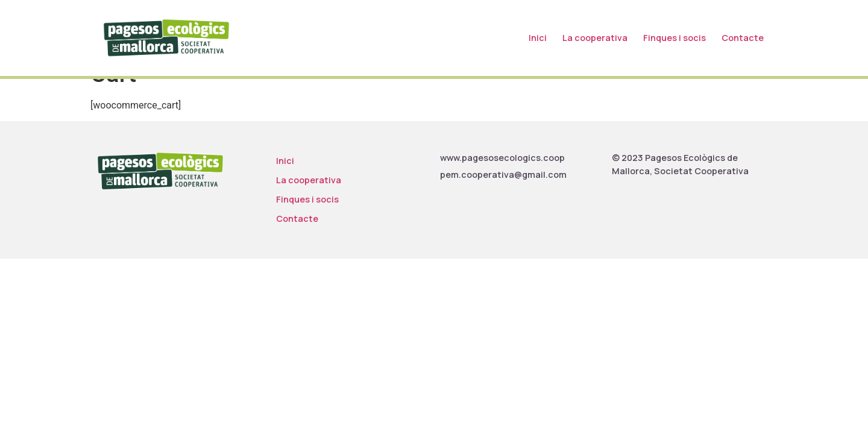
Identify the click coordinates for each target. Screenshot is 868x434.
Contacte (743, 38)
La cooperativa (595, 38)
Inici (538, 38)
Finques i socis (675, 38)
